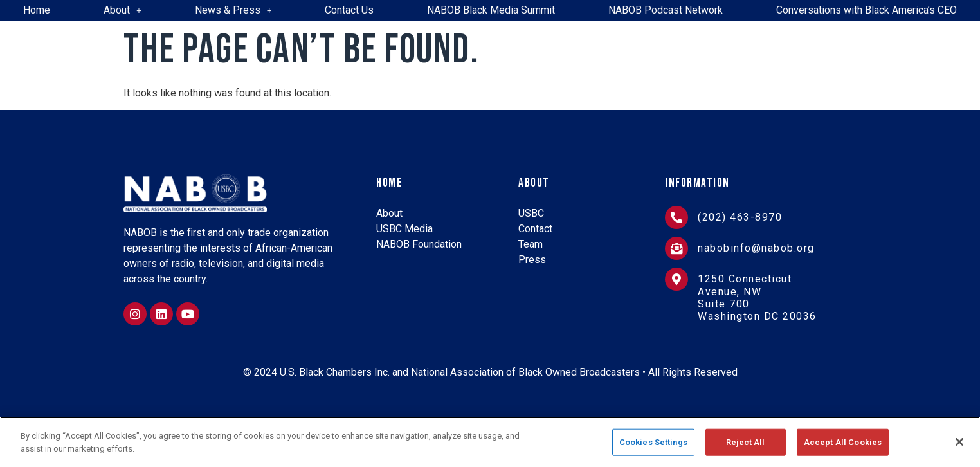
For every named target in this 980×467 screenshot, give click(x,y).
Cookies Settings (653, 452)
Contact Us (349, 10)
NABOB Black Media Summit (491, 10)
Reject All (745, 452)
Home (37, 10)
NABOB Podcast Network (666, 10)
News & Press (233, 10)
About (122, 10)
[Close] (959, 452)
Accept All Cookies (843, 452)
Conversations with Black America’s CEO (867, 10)
